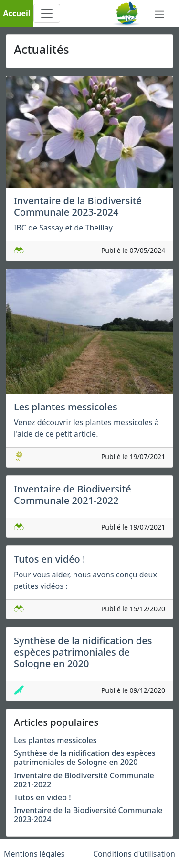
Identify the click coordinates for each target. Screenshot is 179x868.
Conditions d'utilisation (134, 854)
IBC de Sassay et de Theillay (63, 228)
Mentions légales (34, 854)
